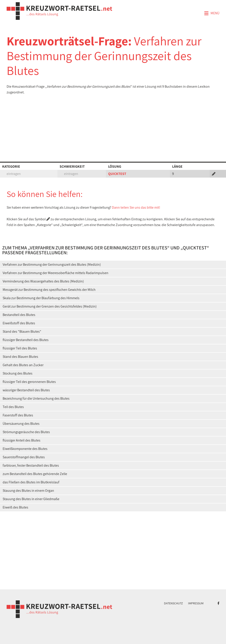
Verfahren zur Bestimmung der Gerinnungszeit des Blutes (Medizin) (52, 264)
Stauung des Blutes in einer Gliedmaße (31, 499)
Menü (212, 13)
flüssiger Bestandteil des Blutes (26, 340)
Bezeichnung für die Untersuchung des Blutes (36, 398)
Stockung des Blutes (18, 373)
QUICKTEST (117, 174)
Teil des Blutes (13, 407)
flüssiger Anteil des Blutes (22, 440)
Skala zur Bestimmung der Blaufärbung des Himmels (41, 298)
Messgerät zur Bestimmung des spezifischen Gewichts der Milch (49, 290)
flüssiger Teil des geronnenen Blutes (29, 382)
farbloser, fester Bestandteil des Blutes (31, 465)
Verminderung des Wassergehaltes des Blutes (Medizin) (43, 281)
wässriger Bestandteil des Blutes (26, 390)
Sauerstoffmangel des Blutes (24, 457)
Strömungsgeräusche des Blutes (26, 432)
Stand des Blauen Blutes (20, 357)
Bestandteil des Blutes (19, 315)
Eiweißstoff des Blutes (19, 323)
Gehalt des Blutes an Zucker (23, 365)
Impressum (196, 603)
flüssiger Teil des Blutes (20, 348)
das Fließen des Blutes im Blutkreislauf (31, 482)
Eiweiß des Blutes (15, 507)
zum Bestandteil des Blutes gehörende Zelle (35, 474)
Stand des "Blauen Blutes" (22, 331)
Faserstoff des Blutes (18, 415)
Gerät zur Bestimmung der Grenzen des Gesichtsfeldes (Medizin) (50, 306)
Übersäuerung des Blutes (21, 424)
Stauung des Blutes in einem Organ (28, 491)
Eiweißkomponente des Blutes (25, 449)
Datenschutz (173, 603)
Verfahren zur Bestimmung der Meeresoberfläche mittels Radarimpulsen (56, 273)
